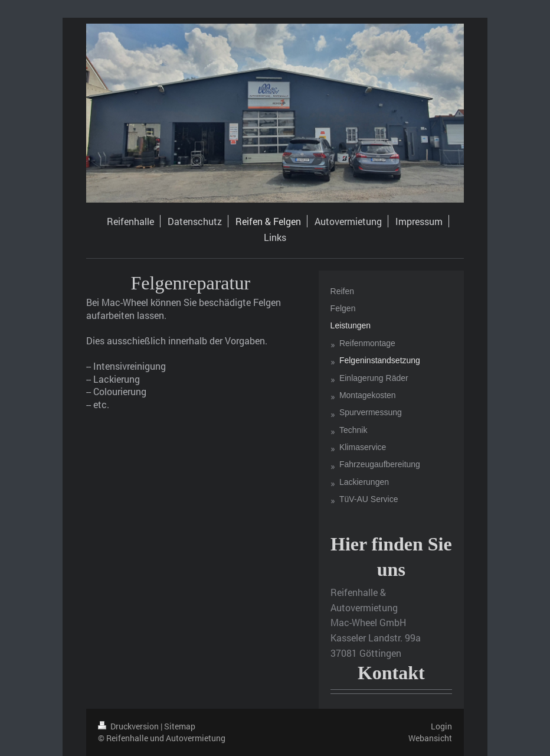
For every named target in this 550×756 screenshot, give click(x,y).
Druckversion (129, 726)
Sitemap (180, 726)
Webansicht (430, 738)
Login (441, 726)
